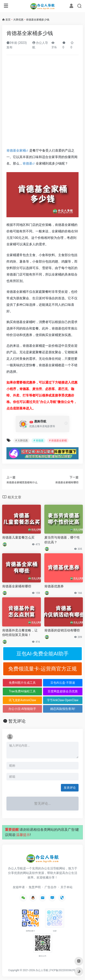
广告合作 (51, 887)
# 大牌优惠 (22, 441)
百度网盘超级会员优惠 (63, 691)
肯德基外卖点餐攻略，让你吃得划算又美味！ (20, 633)
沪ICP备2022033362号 (62, 970)
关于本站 (66, 887)
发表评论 (70, 788)
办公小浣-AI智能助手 (22, 709)
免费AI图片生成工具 (22, 683)
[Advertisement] (42, 103)
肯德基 (27, 163)
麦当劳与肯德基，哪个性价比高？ (62, 540)
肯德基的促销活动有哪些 (62, 630)
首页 (8, 20)
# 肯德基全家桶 (58, 441)
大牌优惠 (18, 20)
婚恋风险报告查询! (63, 709)
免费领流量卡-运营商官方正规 (42, 669)
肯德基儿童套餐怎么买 (18, 538)
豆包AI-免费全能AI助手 (42, 654)
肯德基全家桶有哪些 (17, 586)
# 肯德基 (38, 441)
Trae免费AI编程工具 (22, 691)
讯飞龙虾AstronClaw (22, 700)
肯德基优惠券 (54, 586)
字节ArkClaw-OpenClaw (63, 700)
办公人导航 (42, 970)
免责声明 (35, 887)
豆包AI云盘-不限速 (63, 683)
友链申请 (19, 887)
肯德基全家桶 (16, 151)
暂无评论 (17, 721)
